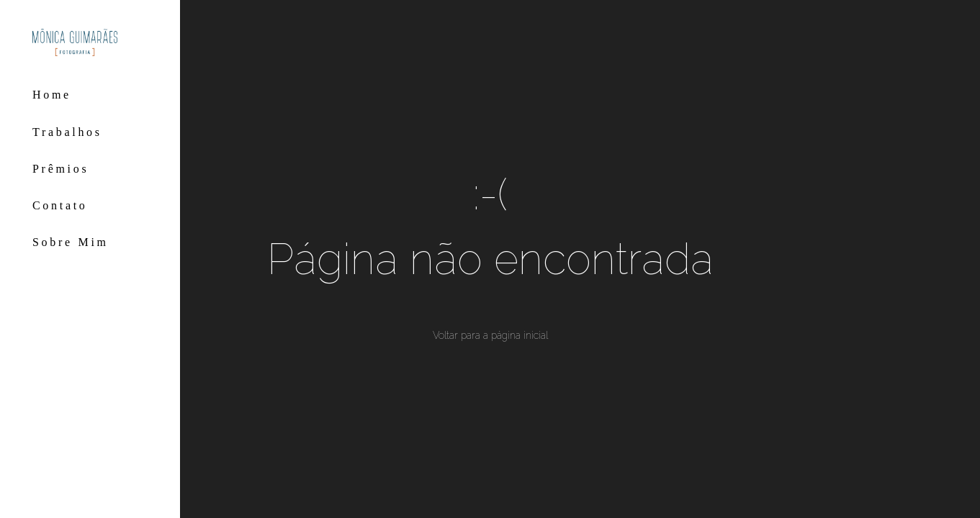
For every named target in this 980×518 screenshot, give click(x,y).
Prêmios (60, 169)
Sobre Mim (71, 242)
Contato (60, 205)
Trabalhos (67, 132)
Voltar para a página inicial (490, 335)
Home (52, 95)
